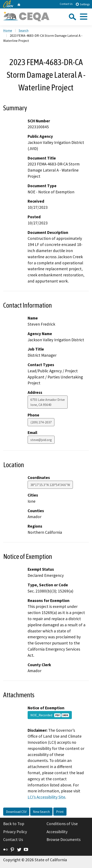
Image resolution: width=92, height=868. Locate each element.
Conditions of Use (62, 824)
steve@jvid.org (41, 440)
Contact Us (66, 4)
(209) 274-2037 (41, 422)
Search (24, 30)
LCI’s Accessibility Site (46, 797)
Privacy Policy (15, 832)
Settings (83, 4)
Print (60, 812)
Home (8, 30)
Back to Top (14, 824)
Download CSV (16, 812)
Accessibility (57, 832)
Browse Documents (64, 839)
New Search (41, 812)
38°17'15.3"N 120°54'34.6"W (50, 485)
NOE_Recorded (50, 715)
